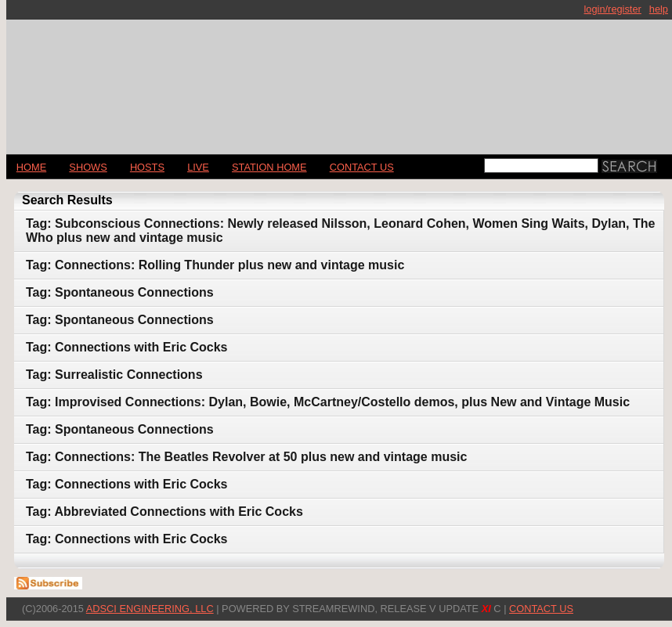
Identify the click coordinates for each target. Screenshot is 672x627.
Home (31, 167)
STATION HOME (269, 167)
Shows (88, 167)
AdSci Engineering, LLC (150, 609)
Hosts (147, 167)
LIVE (198, 167)
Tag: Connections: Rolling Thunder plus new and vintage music (215, 265)
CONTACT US (362, 167)
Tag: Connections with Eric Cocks (127, 347)
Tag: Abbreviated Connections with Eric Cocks (164, 512)
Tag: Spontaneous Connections (120, 292)
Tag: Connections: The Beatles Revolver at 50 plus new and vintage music (246, 457)
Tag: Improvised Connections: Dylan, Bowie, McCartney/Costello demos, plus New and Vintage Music (328, 402)
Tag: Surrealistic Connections (114, 375)
